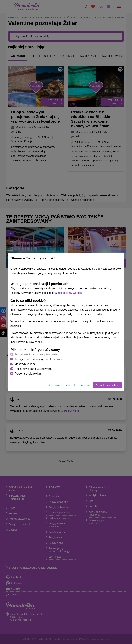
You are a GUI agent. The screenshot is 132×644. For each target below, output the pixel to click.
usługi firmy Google (70, 293)
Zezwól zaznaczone (78, 385)
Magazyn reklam (25, 364)
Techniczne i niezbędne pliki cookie (36, 354)
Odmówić (55, 385)
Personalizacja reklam (28, 374)
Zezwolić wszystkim (107, 385)
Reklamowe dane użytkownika (33, 369)
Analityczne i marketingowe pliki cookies (39, 359)
